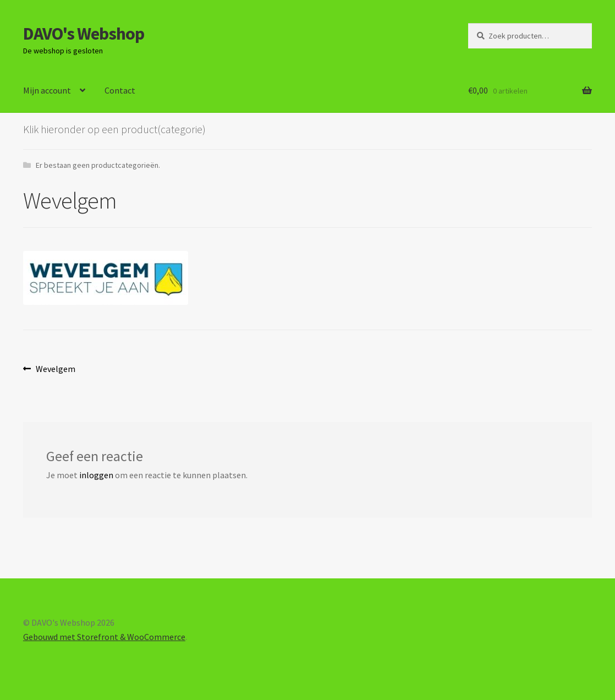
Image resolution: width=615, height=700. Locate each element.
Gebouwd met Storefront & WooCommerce (104, 637)
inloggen (96, 475)
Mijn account (47, 90)
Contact (120, 90)
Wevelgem (55, 369)
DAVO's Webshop (84, 34)
